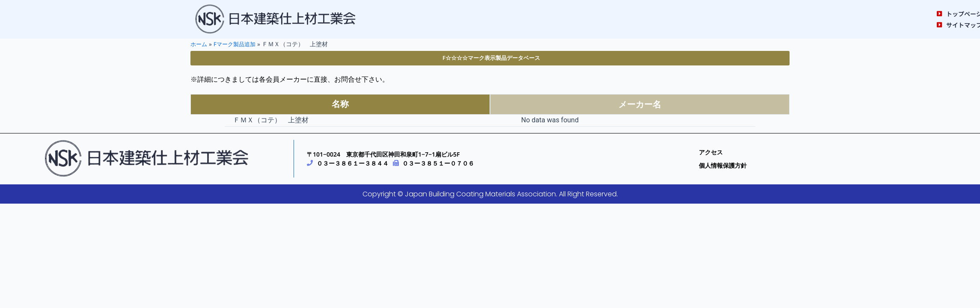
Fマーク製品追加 (237, 44)
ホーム (199, 44)
